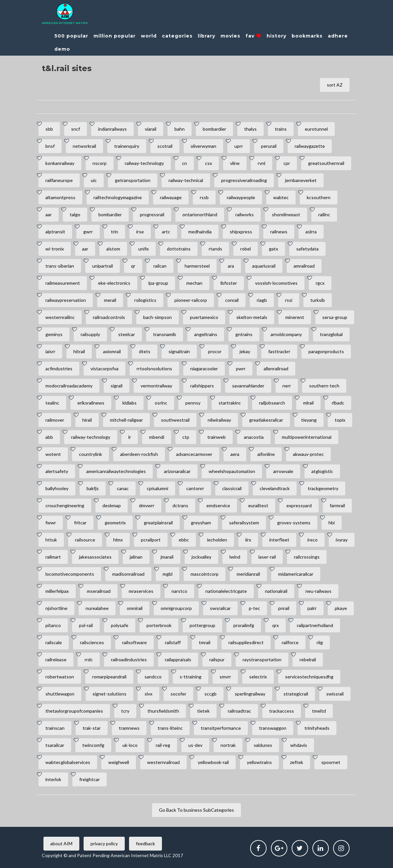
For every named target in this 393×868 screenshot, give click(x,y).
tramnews (129, 728)
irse (140, 232)
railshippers (202, 386)
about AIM (61, 843)
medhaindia (200, 232)
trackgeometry (323, 488)
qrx (275, 625)
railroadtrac (239, 711)
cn (184, 163)
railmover (55, 420)
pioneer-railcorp (191, 300)
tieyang (309, 420)
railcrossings (307, 557)
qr (133, 266)
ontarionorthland (200, 214)
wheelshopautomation (232, 471)
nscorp (100, 163)
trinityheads (317, 728)
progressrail (152, 214)
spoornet (331, 762)
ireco (313, 540)
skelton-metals (252, 317)
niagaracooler (204, 368)
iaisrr (50, 351)
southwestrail (175, 420)
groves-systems (294, 523)
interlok (53, 779)
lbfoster (229, 283)
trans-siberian (60, 266)
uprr (239, 146)
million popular (115, 36)
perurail (269, 146)
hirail (87, 420)
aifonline (266, 454)
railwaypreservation (66, 300)
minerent (295, 317)
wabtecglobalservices (68, 762)
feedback (145, 843)
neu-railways (318, 591)
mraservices (141, 591)
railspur (217, 659)
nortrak (228, 745)
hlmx (118, 540)
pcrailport (151, 540)
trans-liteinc (170, 728)
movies (230, 36)
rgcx (320, 283)
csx (209, 163)
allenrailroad (276, 368)
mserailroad (99, 591)
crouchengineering (65, 505)
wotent (53, 454)
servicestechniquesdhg (309, 677)
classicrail (232, 488)
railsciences (92, 642)
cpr (287, 163)
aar (49, 214)
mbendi (157, 437)
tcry (125, 711)
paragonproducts (326, 351)
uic (94, 180)
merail (110, 300)
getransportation (133, 180)
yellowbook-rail (213, 762)
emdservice (218, 505)
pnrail (284, 608)
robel (246, 249)
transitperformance (221, 728)
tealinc (52, 403)
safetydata (307, 249)
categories (177, 36)
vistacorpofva (105, 368)
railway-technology (144, 163)
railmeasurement (63, 283)
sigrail (117, 386)
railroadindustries (129, 659)
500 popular (71, 36)
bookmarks (307, 36)
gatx (274, 249)
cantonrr (195, 488)
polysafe (120, 625)
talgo (75, 214)
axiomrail (112, 351)
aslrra (311, 232)
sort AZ (335, 85)
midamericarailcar (296, 574)
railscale (54, 642)
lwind (235, 557)
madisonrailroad (128, 574)
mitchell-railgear (126, 420)
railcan (160, 266)
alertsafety (57, 471)
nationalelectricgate (226, 591)
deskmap (112, 505)
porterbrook (159, 625)
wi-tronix (55, 249)
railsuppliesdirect (246, 642)
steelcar (127, 334)
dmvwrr (147, 505)
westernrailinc (60, 317)
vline (235, 163)
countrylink (91, 454)
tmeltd (319, 711)
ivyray (342, 540)
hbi (332, 523)
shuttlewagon (60, 694)
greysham (201, 523)
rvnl (262, 163)
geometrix (115, 523)
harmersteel (197, 266)
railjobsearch (272, 403)
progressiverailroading (244, 180)
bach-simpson (157, 317)
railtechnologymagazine (118, 197)
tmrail (205, 642)
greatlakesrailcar (266, 420)
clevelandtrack (275, 488)
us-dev (195, 745)
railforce (290, 642)
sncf (76, 129)
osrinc (161, 403)
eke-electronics (114, 283)
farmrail (337, 505)
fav (253, 36)
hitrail (79, 351)
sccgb (210, 694)
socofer (178, 694)
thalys (250, 129)
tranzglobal (331, 334)
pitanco (53, 625)
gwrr (88, 232)
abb (49, 437)
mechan (194, 283)
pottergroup (202, 625)
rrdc (89, 659)
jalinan (136, 557)
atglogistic (322, 471)
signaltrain (179, 351)
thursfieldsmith (163, 711)
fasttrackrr (279, 351)
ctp (186, 437)
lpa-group (158, 283)
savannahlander (248, 386)
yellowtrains (259, 762)
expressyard (299, 505)
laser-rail (267, 557)
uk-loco (130, 745)
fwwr (51, 523)
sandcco (153, 677)
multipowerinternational (307, 437)
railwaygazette (310, 146)
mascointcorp (205, 574)
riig (320, 642)
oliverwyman (203, 146)
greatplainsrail (158, 523)
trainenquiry (127, 146)
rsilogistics (145, 300)
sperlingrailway (250, 694)
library (207, 36)
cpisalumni (157, 488)
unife (144, 249)
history (276, 36)
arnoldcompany (286, 334)
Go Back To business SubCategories (196, 810)
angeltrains (206, 334)
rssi (289, 300)
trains (281, 129)
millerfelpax (57, 591)
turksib (318, 300)
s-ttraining (191, 677)
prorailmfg (244, 625)
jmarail (167, 557)
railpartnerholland (315, 625)
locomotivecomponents (70, 574)
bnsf (50, 146)
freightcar (90, 779)
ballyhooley (57, 488)
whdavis (299, 745)
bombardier (214, 129)
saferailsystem (244, 523)
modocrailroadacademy (69, 386)
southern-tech (324, 386)
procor (215, 351)
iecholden (217, 540)
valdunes (263, 745)
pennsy (193, 403)
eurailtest (258, 505)
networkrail (84, 146)
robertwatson (60, 677)
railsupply (90, 334)
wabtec (281, 197)
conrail (232, 300)
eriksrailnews (91, 403)
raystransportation (262, 659)
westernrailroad (163, 762)
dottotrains (179, 249)
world (149, 36)
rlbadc (338, 403)
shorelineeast (286, 214)
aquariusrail (264, 266)
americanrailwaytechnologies (116, 471)
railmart (53, 557)
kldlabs (130, 403)
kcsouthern (319, 197)
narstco (179, 591)
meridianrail (248, 574)
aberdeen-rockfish (139, 454)
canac (123, 488)
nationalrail (276, 591)
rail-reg (163, 745)
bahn (180, 129)
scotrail (165, 146)
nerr (287, 386)
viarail (151, 129)
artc (166, 232)
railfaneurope (59, 180)
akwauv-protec (308, 454)
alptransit (55, 232)
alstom (113, 249)
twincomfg (93, 745)
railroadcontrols (109, 317)
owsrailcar (220, 608)
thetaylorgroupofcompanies (74, 711)
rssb (204, 197)
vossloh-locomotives (276, 283)
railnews (279, 232)
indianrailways (112, 129)
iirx (248, 540)
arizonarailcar (177, 471)
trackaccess (282, 711)
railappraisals (178, 659)
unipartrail (103, 266)
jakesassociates (95, 557)
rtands (215, 249)
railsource (85, 540)
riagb (262, 300)
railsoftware (134, 642)
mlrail (308, 403)
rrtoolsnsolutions (154, 368)
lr (130, 437)
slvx (148, 694)
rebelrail (308, 659)
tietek (203, 711)
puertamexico (204, 317)
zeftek (297, 762)
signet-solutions (109, 694)
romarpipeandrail (109, 677)
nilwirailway (219, 420)
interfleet (279, 540)
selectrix (258, 677)
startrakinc (230, 403)
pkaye (341, 608)
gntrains (244, 334)
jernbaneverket (301, 180)
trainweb (217, 437)
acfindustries (59, 368)
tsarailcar (55, 745)
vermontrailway (156, 386)
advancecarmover (194, 454)
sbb (49, 129)
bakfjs (93, 488)
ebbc (184, 540)
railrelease (56, 659)
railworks (245, 214)
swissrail (335, 694)
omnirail (135, 608)
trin (115, 232)
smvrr (225, 677)
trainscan (55, 728)
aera (235, 454)
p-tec (254, 608)
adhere (338, 36)
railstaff (173, 642)
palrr (312, 608)
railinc (324, 214)
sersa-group (335, 317)
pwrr (241, 368)
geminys (54, 334)
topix (340, 420)
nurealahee (97, 608)
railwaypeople (241, 197)
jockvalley (201, 557)
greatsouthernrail (326, 163)
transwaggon (273, 728)
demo (62, 49)
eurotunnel (316, 129)
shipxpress (241, 232)
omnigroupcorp (176, 608)
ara (231, 266)
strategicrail (296, 694)
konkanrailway (60, 163)
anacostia (254, 437)
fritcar (80, 523)
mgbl (168, 574)
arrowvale (283, 471)
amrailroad (304, 266)
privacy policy (104, 843)
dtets (145, 351)
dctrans (180, 505)
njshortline (56, 608)
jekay (245, 351)
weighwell (119, 762)
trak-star (92, 728)
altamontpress (60, 197)
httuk (51, 540)
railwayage (171, 197)
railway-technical (186, 180)
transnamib (165, 334)
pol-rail (86, 625)
